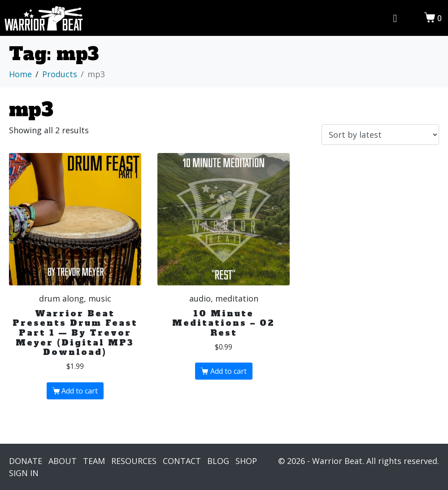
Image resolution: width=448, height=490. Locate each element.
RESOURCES (134, 461)
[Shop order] (380, 135)
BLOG (218, 461)
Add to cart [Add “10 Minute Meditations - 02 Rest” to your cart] (228, 371)
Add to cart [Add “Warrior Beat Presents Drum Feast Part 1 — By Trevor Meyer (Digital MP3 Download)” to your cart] (80, 391)
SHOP (246, 461)
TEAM (94, 461)
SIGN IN (24, 473)
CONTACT (182, 461)
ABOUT (63, 461)
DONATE (26, 461)
